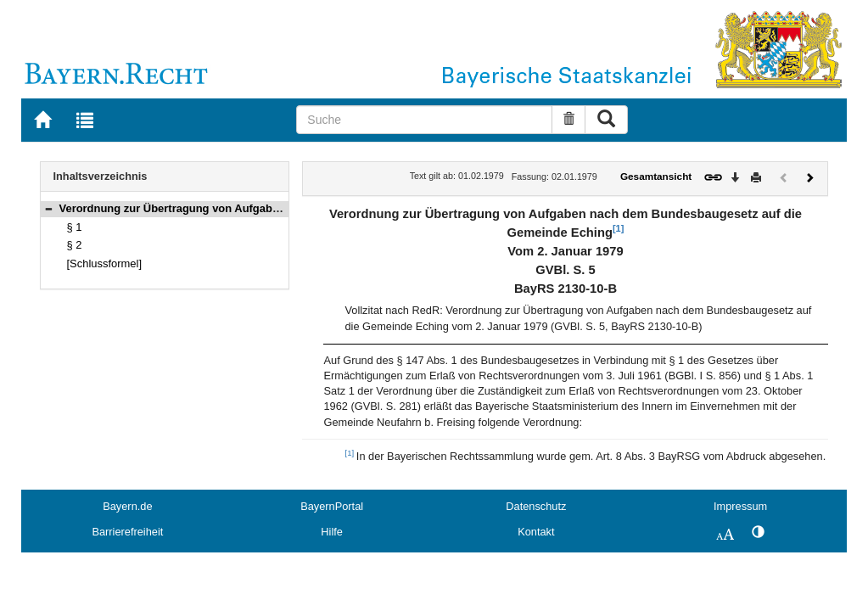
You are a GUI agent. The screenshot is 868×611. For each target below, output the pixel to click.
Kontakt (536, 532)
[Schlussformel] (105, 263)
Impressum (740, 506)
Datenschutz (536, 506)
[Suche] (424, 120)
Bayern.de (127, 506)
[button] (48, 208)
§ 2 (75, 245)
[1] (618, 228)
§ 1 (75, 227)
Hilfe (332, 532)
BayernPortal (332, 506)
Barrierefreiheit (127, 532)
